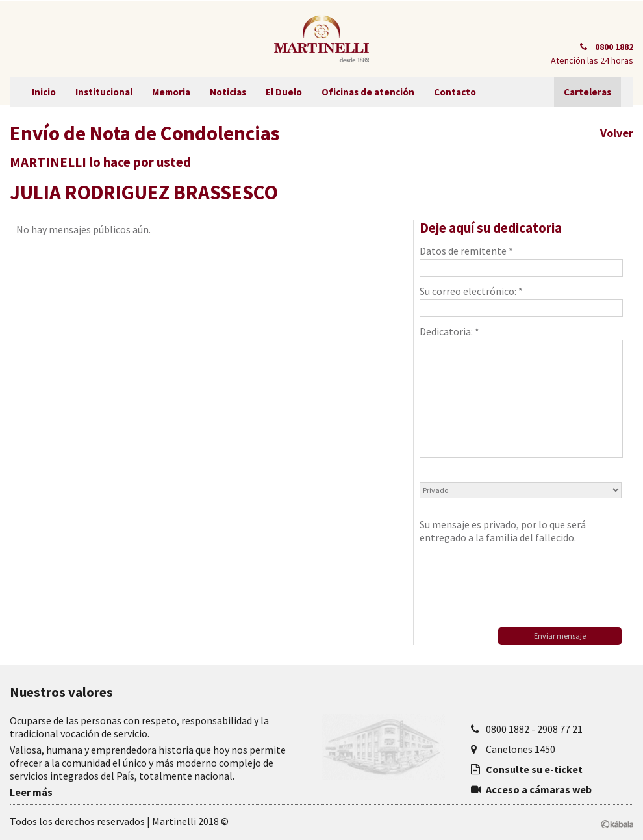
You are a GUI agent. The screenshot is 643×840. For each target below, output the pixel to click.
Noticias (228, 92)
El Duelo (284, 92)
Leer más (31, 792)
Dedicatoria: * (520, 391)
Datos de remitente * (520, 261)
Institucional (104, 92)
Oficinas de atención (368, 92)
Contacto (455, 92)
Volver (617, 133)
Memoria (171, 92)
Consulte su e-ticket (534, 769)
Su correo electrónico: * (520, 301)
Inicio (44, 92)
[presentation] (518, 582)
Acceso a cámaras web (539, 789)
